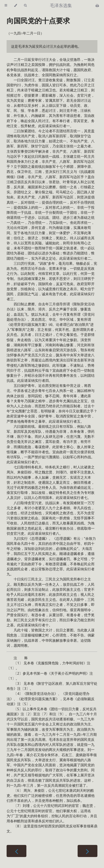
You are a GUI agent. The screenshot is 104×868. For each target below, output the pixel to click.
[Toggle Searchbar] (25, 5)
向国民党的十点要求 (38, 21)
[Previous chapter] (16, 851)
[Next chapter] (88, 851)
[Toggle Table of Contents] (6, 5)
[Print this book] (97, 5)
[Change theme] (16, 5)
